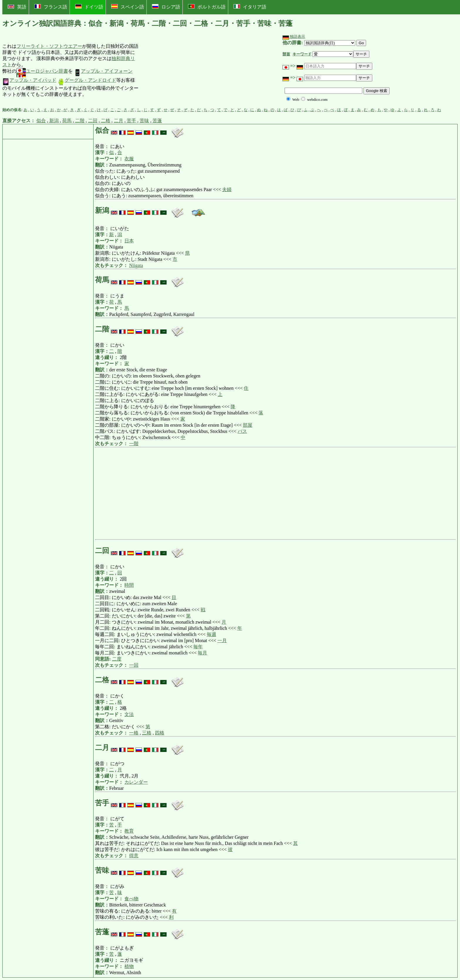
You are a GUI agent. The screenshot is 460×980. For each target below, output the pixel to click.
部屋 (248, 425)
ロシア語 (166, 7)
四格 (160, 733)
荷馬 (67, 121)
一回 (134, 665)
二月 (119, 121)
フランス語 (51, 7)
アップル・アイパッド (29, 80)
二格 (106, 121)
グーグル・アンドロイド (87, 80)
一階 (134, 444)
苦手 (131, 121)
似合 (41, 121)
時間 (129, 585)
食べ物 (131, 899)
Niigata (136, 265)
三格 (147, 733)
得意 (134, 856)
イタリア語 (250, 7)
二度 (117, 659)
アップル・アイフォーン (103, 71)
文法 (129, 714)
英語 (17, 7)
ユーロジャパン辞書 (42, 71)
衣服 (129, 159)
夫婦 (227, 189)
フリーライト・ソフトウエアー (49, 46)
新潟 (54, 121)
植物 (129, 966)
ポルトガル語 (207, 7)
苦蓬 (157, 121)
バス (242, 431)
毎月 (202, 653)
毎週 (212, 634)
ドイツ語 (89, 7)
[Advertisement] (183, 71)
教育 (129, 831)
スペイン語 (128, 7)
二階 (80, 121)
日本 (129, 241)
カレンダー (136, 782)
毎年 (198, 647)
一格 (134, 733)
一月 (222, 640)
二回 (93, 121)
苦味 (144, 121)
